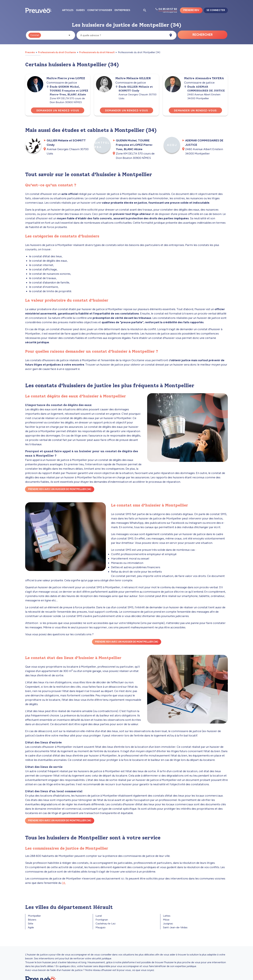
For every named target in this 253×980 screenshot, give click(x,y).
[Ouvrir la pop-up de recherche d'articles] (145, 10)
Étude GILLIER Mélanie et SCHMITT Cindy (134, 89)
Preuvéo (30, 52)
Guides (80, 10)
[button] (51, 35)
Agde (31, 927)
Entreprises (122, 10)
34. (64, 883)
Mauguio (101, 927)
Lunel (99, 916)
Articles (68, 10)
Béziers (32, 920)
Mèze (166, 920)
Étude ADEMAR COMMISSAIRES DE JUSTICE (204, 89)
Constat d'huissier (100, 10)
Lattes (167, 916)
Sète (31, 924)
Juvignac (168, 924)
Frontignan (102, 920)
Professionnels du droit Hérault (97, 52)
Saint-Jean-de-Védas (175, 927)
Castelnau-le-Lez (106, 924)
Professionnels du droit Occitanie (57, 52)
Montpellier (34, 916)
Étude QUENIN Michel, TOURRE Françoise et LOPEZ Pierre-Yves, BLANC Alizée (67, 91)
